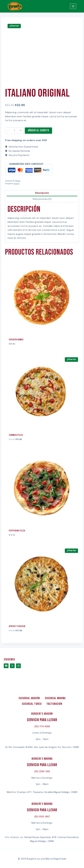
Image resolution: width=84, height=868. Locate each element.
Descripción (42, 193)
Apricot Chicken (17, 626)
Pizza (18, 181)
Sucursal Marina (55, 698)
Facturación (54, 704)
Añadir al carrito (38, 131)
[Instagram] (18, 666)
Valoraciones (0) (42, 199)
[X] (12, 666)
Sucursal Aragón (29, 698)
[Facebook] (6, 666)
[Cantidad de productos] (14, 131)
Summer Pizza (16, 435)
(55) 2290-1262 (42, 772)
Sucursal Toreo (32, 704)
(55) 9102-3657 (42, 817)
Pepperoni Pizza (17, 531)
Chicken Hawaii (16, 340)
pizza (17, 184)
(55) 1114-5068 (42, 727)
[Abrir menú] (73, 6)
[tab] (42, 193)
